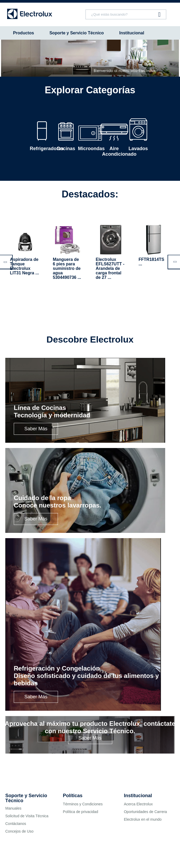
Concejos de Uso (19, 831)
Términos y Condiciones (83, 804)
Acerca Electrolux (138, 804)
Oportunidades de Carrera (145, 812)
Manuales (13, 808)
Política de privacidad (81, 812)
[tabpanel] (90, 58)
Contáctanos (16, 824)
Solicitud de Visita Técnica (27, 816)
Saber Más (36, 429)
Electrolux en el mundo (143, 819)
